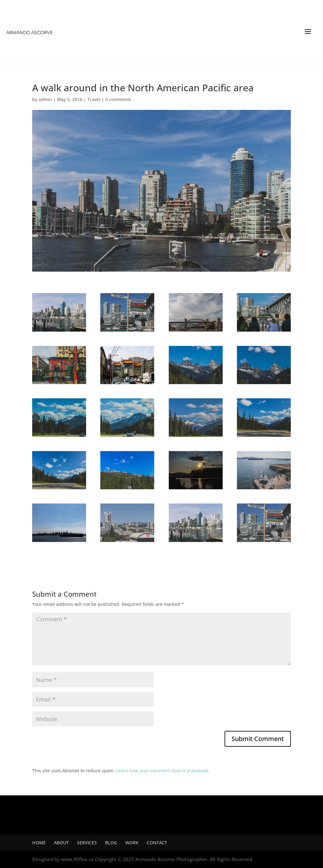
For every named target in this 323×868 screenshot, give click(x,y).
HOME (39, 843)
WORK (132, 843)
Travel (94, 99)
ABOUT (61, 843)
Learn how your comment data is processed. (163, 771)
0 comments (118, 99)
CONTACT (157, 843)
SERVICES (87, 843)
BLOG (111, 843)
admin (45, 99)
